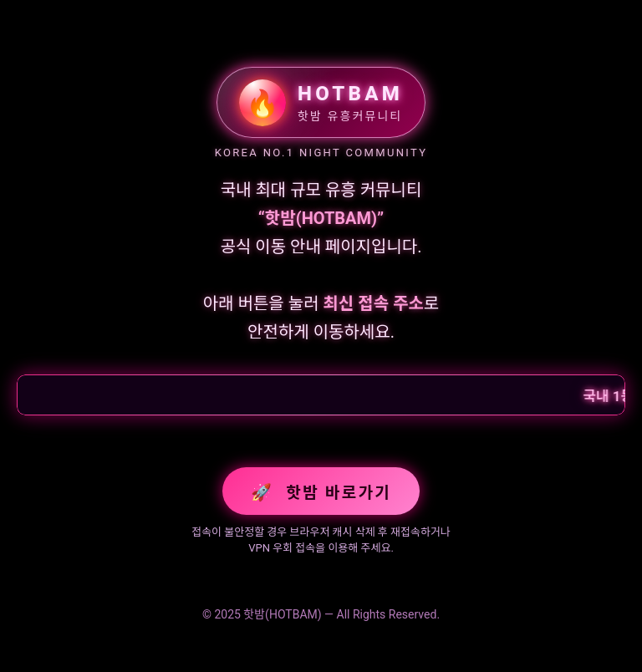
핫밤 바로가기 (321, 492)
